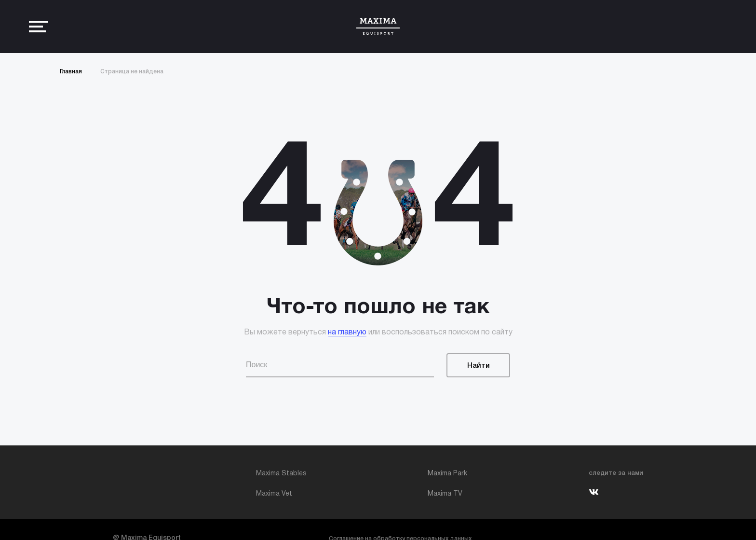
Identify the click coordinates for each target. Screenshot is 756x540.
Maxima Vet (274, 494)
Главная (71, 72)
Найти (479, 366)
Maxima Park (447, 474)
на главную (347, 332)
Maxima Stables (281, 474)
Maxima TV (445, 494)
